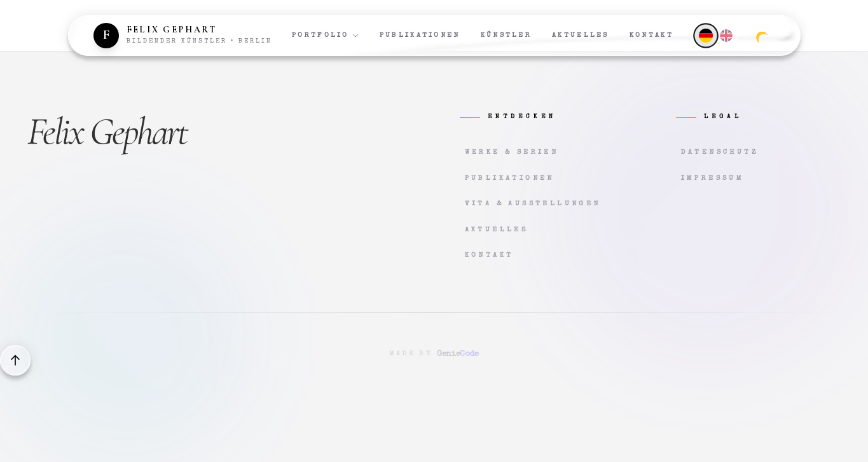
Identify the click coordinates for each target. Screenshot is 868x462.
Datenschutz (720, 152)
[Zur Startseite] (183, 36)
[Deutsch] (706, 35)
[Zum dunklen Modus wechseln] (762, 36)
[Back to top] (15, 360)
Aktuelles (581, 35)
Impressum (713, 178)
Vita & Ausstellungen (533, 204)
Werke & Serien (512, 152)
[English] (726, 36)
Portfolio (326, 36)
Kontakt (651, 35)
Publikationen (420, 35)
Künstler (506, 35)
